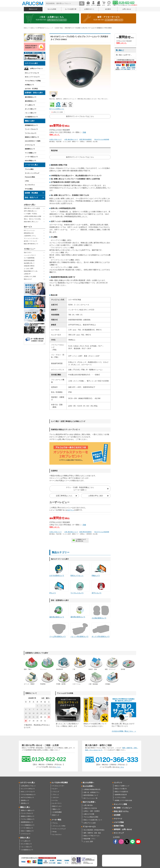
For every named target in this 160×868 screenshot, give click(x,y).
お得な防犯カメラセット (28, 786)
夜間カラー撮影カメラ (28, 810)
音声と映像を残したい (31, 211)
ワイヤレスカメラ (31, 133)
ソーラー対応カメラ (31, 157)
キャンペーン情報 (120, 804)
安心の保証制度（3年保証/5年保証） (94, 830)
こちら (58, 767)
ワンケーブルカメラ (31, 129)
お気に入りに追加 (58, 112)
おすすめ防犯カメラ (59, 570)
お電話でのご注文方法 (90, 808)
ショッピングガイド (30, 255)
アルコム (55, 823)
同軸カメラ (101, 570)
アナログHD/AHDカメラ (28, 795)
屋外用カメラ (25, 803)
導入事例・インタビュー (123, 808)
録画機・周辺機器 (31, 193)
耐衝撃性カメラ (30, 149)
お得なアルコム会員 (90, 823)
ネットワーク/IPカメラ (28, 789)
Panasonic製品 (30, 177)
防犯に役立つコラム (121, 811)
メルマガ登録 (119, 822)
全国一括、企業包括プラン (92, 792)
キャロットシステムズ (32, 173)
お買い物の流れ (88, 805)
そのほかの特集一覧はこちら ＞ (124, 731)
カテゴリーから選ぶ (28, 783)
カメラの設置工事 (71, 9)
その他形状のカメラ (31, 117)
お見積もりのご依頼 (30, 276)
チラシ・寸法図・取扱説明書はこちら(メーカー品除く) (80, 489)
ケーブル (55, 800)
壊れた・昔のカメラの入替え (32, 219)
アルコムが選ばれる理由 (91, 817)
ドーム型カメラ (30, 105)
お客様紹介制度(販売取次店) (92, 789)
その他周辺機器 (57, 812)
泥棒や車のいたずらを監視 (32, 208)
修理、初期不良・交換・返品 (92, 833)
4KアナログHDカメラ (28, 797)
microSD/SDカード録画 (33, 141)
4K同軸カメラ (29, 85)
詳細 (84, 132)
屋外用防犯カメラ (31, 97)
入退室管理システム (30, 236)
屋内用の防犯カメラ (80, 611)
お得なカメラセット (36, 68)
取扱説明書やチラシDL (31, 271)
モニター (55, 789)
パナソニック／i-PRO (59, 826)
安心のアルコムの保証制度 (102, 139)
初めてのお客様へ (89, 802)
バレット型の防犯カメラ (80, 630)
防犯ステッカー (57, 806)
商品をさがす (33, 9)
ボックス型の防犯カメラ (101, 630)
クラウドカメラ (30, 145)
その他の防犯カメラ (101, 611)
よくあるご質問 (29, 268)
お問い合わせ (127, 9)
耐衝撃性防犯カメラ (27, 822)
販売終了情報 (119, 826)
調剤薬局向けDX (29, 233)
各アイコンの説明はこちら (57, 109)
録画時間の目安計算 (121, 795)
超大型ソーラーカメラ (31, 241)
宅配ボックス (56, 809)
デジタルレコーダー (58, 786)
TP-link (54, 832)
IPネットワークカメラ (32, 73)
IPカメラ (59, 587)
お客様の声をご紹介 (96, 496)
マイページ (118, 819)
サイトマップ (119, 833)
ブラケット (56, 795)
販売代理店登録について (91, 795)
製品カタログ (28, 279)
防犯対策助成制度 (29, 261)
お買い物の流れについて (71, 139)
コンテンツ (118, 783)
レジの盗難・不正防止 (31, 214)
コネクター (56, 797)
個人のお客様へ (88, 783)
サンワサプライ (30, 185)
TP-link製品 (29, 189)
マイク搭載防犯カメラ (28, 825)
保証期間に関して (29, 263)
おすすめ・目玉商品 (31, 89)
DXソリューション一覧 (90, 798)
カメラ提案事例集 (29, 258)
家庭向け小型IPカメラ (32, 137)
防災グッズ (56, 815)
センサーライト (57, 803)
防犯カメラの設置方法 (121, 792)
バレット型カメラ (31, 113)
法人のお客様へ (88, 786)
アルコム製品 (29, 169)
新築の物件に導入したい (31, 222)
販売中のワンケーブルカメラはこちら (80, 116)
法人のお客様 (52, 9)
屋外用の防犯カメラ (59, 611)
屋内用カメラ (25, 800)
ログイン (71, 510)
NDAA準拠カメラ (31, 161)
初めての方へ (28, 253)
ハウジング (56, 792)
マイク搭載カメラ (31, 153)
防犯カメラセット (80, 570)
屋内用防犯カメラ (31, 101)
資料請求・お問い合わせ (123, 829)
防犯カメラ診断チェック (122, 786)
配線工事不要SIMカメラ (31, 244)
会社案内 (108, 9)
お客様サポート (89, 9)
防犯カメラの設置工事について (93, 820)
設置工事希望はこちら (64, 496)
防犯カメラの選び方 (121, 789)
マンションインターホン (31, 238)
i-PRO (27, 181)
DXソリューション (29, 230)
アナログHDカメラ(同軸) (33, 81)
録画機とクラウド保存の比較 (123, 800)
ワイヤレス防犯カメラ (28, 819)
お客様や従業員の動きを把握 (32, 216)
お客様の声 (27, 274)
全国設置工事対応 (29, 266)
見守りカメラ (101, 587)
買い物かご (120, 50)
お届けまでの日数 (89, 814)
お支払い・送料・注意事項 (92, 811)
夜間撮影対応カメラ (31, 125)
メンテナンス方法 (120, 797)
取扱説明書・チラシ (90, 839)
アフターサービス (89, 827)
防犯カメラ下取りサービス (92, 836)
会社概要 (117, 815)
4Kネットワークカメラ (32, 77)
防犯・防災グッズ (31, 197)
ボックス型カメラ (31, 109)
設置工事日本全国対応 (86, 139)
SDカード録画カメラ (27, 831)
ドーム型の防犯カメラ (59, 630)
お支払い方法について (56, 139)
